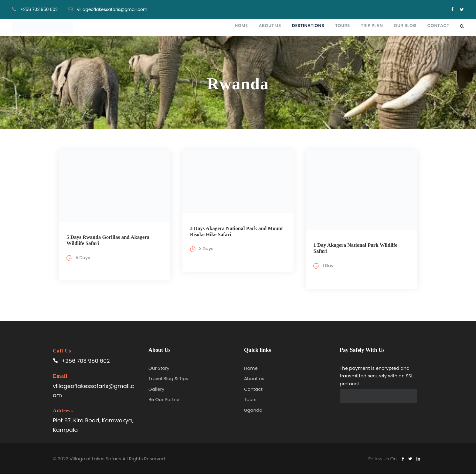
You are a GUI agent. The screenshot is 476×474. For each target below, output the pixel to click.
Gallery (156, 389)
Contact (438, 26)
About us (254, 378)
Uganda (253, 410)
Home (241, 26)
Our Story (159, 368)
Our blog (405, 26)
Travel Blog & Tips (168, 378)
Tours (343, 26)
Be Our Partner (165, 399)
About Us (270, 26)
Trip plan (372, 26)
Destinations (308, 26)
